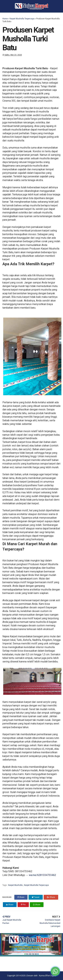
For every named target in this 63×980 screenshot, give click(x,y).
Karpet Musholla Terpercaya (22, 19)
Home (5, 19)
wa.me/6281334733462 (42, 875)
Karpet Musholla (16, 885)
